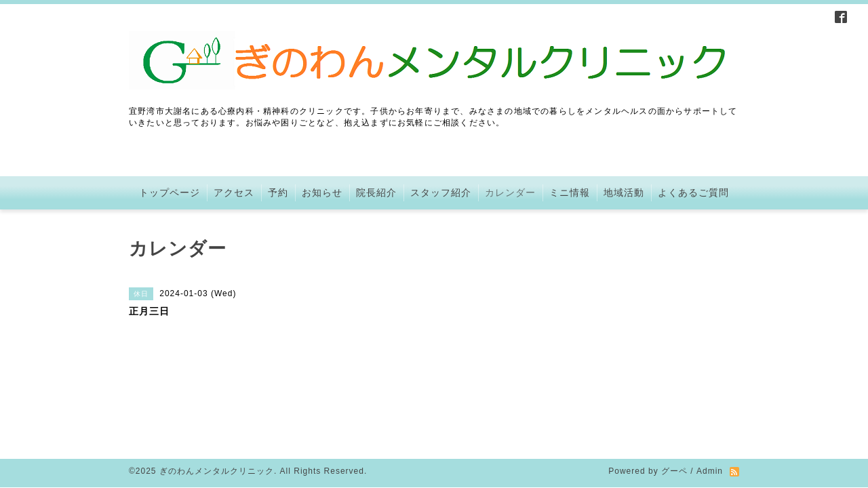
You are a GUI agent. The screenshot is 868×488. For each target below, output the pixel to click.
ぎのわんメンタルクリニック (217, 396)
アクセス (234, 192)
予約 (278, 192)
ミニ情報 (570, 192)
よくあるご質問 (693, 192)
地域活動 (624, 192)
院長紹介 (376, 192)
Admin (710, 396)
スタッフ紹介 (441, 192)
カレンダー (510, 192)
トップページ (170, 192)
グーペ (674, 396)
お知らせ (322, 192)
